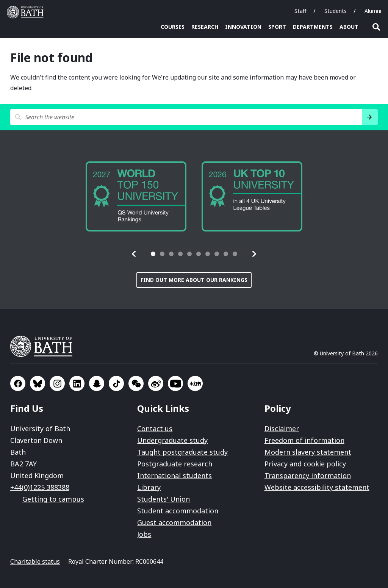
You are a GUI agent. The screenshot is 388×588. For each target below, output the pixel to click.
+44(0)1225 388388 (40, 487)
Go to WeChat (136, 383)
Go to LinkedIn (77, 383)
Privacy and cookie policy (305, 464)
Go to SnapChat (97, 383)
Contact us (155, 428)
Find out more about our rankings (194, 280)
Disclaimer (282, 428)
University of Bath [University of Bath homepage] (27, 12)
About (349, 27)
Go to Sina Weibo (156, 383)
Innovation (243, 27)
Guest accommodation (174, 522)
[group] (136, 196)
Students (336, 11)
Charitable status (35, 561)
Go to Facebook (18, 383)
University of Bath (44, 346)
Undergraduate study (172, 440)
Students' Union (163, 499)
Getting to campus (53, 499)
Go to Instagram (57, 383)
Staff (300, 11)
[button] (134, 254)
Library (149, 487)
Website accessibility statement (317, 487)
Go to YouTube (175, 383)
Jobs (144, 534)
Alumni (373, 11)
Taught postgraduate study (182, 452)
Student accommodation (178, 511)
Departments (313, 27)
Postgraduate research (175, 464)
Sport (277, 27)
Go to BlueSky (38, 383)
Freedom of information (304, 440)
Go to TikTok (116, 383)
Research (205, 27)
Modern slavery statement (308, 452)
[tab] (153, 254)
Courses (173, 27)
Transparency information (308, 475)
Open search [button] (376, 27)
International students (174, 475)
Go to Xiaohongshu (195, 383)
